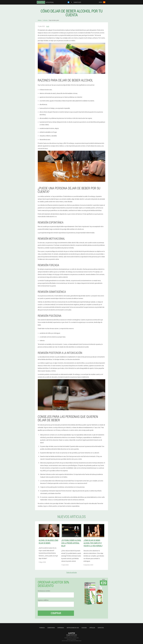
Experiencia (61, 628)
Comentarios (51, 628)
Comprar (56, 613)
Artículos (92, 628)
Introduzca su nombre (44, 591)
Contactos (101, 628)
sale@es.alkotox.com (72, 635)
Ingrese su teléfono (43, 600)
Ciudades (84, 628)
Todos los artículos (72, 572)
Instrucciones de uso (73, 628)
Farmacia (42, 628)
